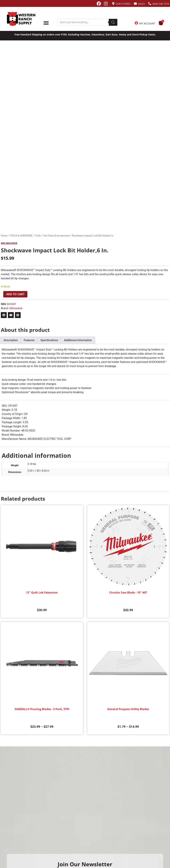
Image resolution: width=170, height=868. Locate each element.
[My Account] (136, 23)
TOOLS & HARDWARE (21, 236)
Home (4, 236)
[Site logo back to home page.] (21, 19)
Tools (38, 236)
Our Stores (123, 4)
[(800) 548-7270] (150, 4)
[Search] (113, 22)
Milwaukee (9, 243)
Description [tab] (11, 340)
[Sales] (135, 4)
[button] (4, 315)
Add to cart (15, 294)
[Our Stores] (113, 4)
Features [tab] (29, 340)
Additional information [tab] (78, 340)
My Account (147, 23)
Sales (141, 4)
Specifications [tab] (49, 340)
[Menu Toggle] (46, 23)
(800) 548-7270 (161, 4)
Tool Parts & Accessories (56, 236)
